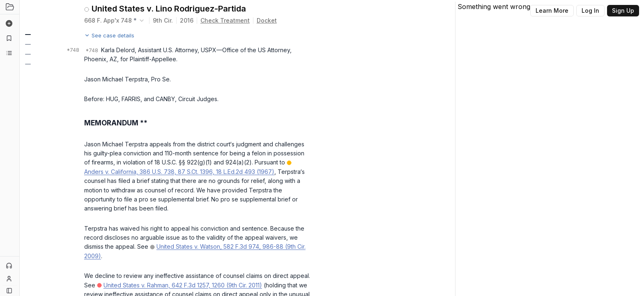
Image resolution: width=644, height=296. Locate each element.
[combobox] (115, 21)
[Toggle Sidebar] (19, 148)
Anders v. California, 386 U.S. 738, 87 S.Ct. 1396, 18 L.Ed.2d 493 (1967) (179, 172)
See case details (109, 35)
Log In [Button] (590, 10)
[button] (28, 35)
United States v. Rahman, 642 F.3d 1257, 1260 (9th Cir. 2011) (183, 285)
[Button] (9, 290)
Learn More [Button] (552, 10)
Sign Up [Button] (623, 10)
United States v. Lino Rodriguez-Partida (169, 9)
